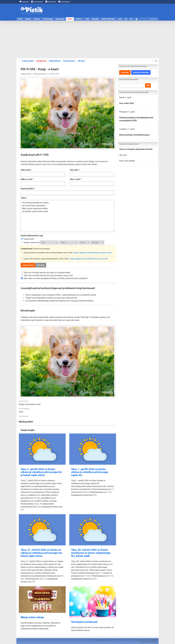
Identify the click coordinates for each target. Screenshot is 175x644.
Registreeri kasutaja (141, 72)
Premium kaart (69, 61)
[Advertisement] (87, 39)
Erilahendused (55, 61)
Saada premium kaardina (33, 253)
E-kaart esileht (28, 61)
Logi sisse (125, 72)
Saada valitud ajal (31, 242)
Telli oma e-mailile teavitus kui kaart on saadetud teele (46, 273)
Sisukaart (153, 19)
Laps (120, 19)
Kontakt (148, 642)
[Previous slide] (19, 61)
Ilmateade (24, 2)
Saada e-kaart (28, 265)
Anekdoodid (51, 2)
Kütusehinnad (37, 2)
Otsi (148, 85)
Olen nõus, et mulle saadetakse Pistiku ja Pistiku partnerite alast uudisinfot (54, 278)
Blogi (143, 642)
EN (131, 19)
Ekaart (70, 19)
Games (28, 19)
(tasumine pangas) (35, 249)
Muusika (95, 19)
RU (126, 19)
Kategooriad (41, 61)
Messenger (60, 19)
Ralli (87, 19)
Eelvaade (41, 265)
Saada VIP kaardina (31, 259)
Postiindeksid (64, 2)
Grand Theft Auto (108, 19)
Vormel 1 (79, 19)
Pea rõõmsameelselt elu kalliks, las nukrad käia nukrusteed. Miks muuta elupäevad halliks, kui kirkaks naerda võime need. (67, 216)
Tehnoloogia (48, 19)
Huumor (37, 19)
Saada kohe (28, 239)
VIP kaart (81, 61)
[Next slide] (156, 61)
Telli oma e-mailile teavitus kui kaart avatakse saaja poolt (47, 275)
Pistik (20, 19)
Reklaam (154, 642)
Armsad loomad (40, 74)
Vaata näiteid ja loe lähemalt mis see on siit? (93, 253)
